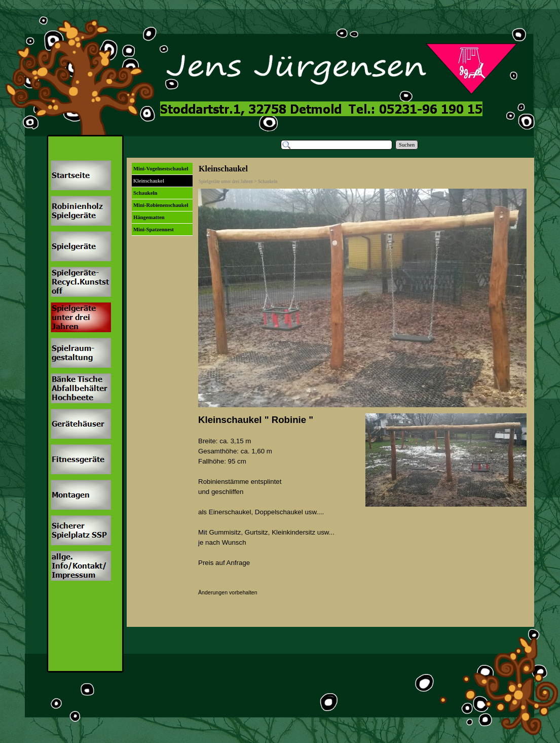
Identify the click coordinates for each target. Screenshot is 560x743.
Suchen (407, 145)
